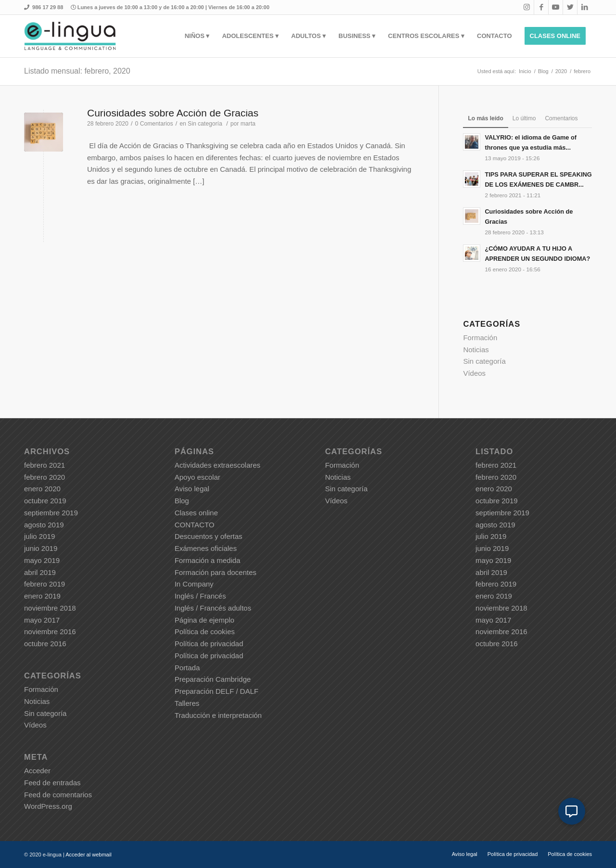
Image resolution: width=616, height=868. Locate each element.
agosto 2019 (44, 525)
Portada (187, 668)
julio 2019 (39, 536)
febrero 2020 (45, 477)
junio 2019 (41, 548)
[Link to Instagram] (527, 7)
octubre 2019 (45, 501)
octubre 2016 (45, 644)
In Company (194, 584)
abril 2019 (40, 572)
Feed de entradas (52, 783)
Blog (182, 501)
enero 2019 (42, 596)
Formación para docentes (216, 572)
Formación (480, 338)
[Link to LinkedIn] (585, 7)
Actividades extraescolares (218, 465)
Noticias (476, 350)
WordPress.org (48, 806)
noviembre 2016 (50, 632)
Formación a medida (208, 560)
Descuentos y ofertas (209, 536)
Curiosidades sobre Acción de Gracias (173, 113)
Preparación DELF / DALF (217, 691)
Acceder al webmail (88, 855)
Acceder (37, 771)
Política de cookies (205, 632)
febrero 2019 (45, 584)
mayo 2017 (42, 620)
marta (248, 124)
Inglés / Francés (200, 596)
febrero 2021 (45, 465)
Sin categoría (205, 124)
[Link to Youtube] (556, 7)
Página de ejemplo (205, 620)
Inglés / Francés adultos (213, 608)
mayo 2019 (42, 560)
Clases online (196, 513)
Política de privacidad (209, 644)
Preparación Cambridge (213, 679)
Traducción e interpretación (218, 715)
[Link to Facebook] (541, 7)
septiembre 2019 (51, 513)
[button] (572, 811)
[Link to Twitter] (570, 7)
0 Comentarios (154, 124)
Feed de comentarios (58, 795)
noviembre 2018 (50, 608)
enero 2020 (42, 489)
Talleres (187, 703)
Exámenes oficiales (206, 548)
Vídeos (474, 373)
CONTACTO (195, 525)
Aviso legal (192, 489)
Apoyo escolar (198, 477)
